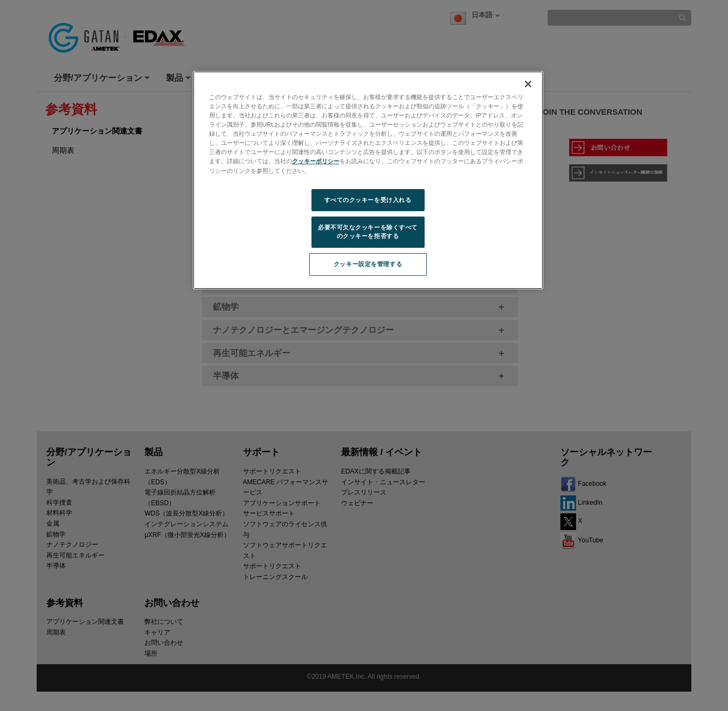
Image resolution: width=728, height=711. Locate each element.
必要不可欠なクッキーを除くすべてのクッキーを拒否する (368, 232)
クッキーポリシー (316, 161)
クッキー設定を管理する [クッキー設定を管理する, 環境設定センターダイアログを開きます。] (368, 264)
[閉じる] (528, 84)
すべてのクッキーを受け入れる (368, 200)
